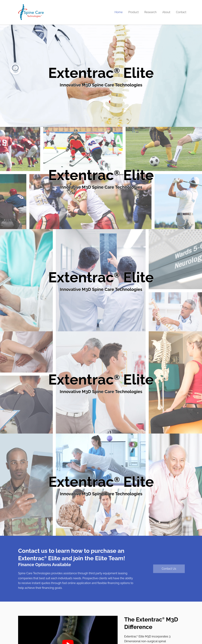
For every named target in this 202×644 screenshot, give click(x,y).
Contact (181, 12)
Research (151, 12)
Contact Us (169, 569)
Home (119, 12)
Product (133, 12)
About (166, 12)
